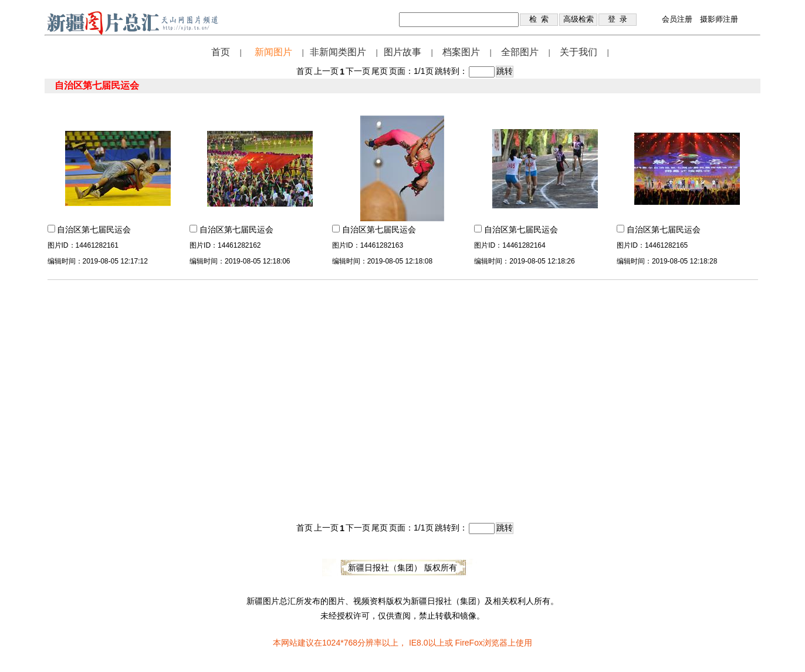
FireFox (469, 643)
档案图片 (461, 52)
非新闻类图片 (338, 52)
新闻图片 (273, 52)
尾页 (380, 71)
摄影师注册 (719, 19)
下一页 (358, 71)
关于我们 (579, 52)
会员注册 (677, 19)
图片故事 (402, 52)
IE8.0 (419, 643)
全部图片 (520, 52)
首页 (221, 52)
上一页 (326, 71)
